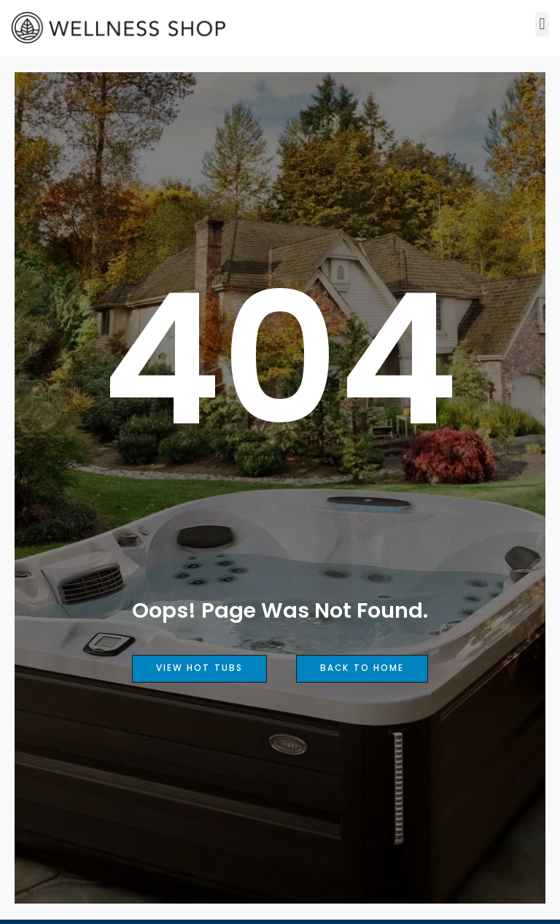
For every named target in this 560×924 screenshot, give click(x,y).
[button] (542, 24)
